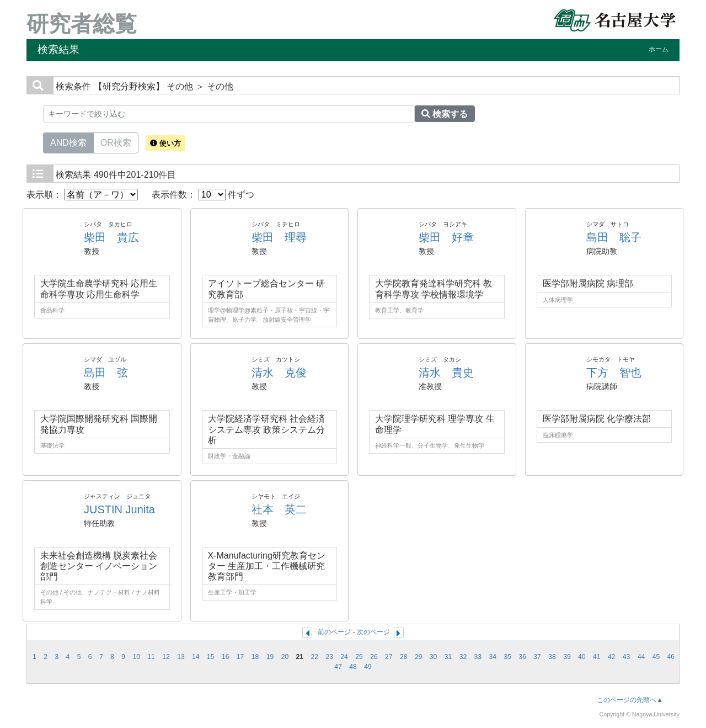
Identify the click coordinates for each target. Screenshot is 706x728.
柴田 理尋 (279, 237)
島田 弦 (106, 373)
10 (136, 657)
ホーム (659, 49)
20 (285, 657)
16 (226, 657)
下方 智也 (614, 373)
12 (166, 657)
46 (671, 657)
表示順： (82, 195)
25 (359, 657)
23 (329, 657)
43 (627, 657)
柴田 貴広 (111, 237)
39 (567, 657)
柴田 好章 (446, 237)
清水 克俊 (279, 373)
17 (240, 657)
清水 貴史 (446, 373)
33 (478, 657)
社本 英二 (279, 509)
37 (537, 657)
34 (493, 657)
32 (463, 657)
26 (374, 657)
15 (211, 657)
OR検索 (116, 142)
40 (582, 657)
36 (522, 657)
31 (448, 657)
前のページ (334, 632)
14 (196, 657)
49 (368, 667)
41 (597, 657)
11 (151, 657)
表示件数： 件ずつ (203, 195)
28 (404, 657)
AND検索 (68, 142)
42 (612, 657)
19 (270, 657)
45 (656, 657)
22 (314, 657)
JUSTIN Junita (119, 509)
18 (255, 657)
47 (338, 667)
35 (507, 657)
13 (181, 657)
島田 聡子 (614, 237)
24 (344, 657)
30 (434, 657)
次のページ (373, 632)
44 (641, 657)
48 (353, 667)
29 (419, 657)
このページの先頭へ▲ (630, 700)
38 (552, 657)
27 (389, 657)
